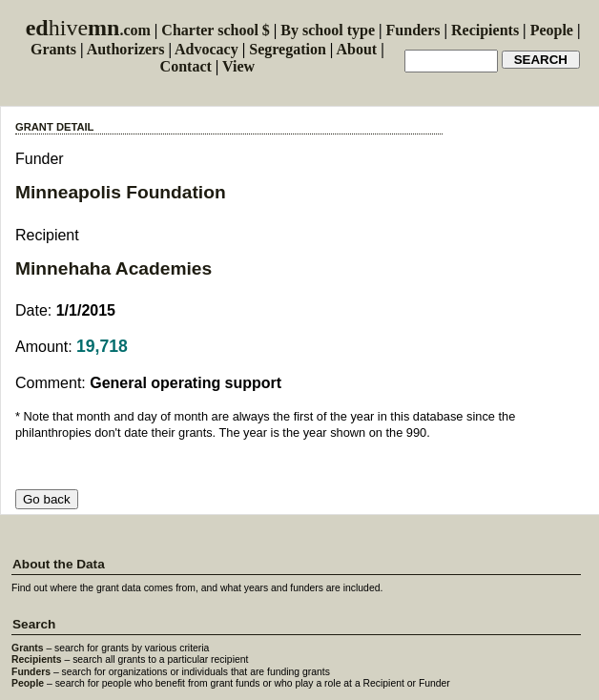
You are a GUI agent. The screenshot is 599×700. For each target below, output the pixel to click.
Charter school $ (215, 30)
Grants (53, 49)
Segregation (288, 49)
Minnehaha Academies (114, 268)
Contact (186, 66)
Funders (413, 30)
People (552, 30)
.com (88, 30)
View (238, 66)
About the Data (59, 564)
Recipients (485, 30)
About (356, 49)
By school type (328, 30)
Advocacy (207, 49)
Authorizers (126, 49)
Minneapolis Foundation (121, 192)
